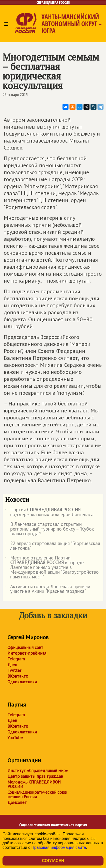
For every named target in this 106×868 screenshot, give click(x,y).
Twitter (14, 670)
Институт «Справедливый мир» (38, 771)
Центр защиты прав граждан (35, 776)
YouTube (15, 738)
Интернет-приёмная (27, 653)
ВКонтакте (18, 676)
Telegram (16, 659)
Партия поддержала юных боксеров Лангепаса (49, 512)
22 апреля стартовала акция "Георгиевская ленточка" (53, 546)
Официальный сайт (25, 647)
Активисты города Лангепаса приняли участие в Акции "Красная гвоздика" (48, 589)
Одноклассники (22, 682)
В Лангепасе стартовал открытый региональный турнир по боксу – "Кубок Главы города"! (50, 529)
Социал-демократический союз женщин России (37, 794)
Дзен (12, 665)
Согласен (53, 861)
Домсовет (17, 802)
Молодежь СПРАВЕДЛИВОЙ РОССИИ (34, 784)
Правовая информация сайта (59, 847)
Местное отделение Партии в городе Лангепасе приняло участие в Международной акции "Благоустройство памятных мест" (52, 568)
